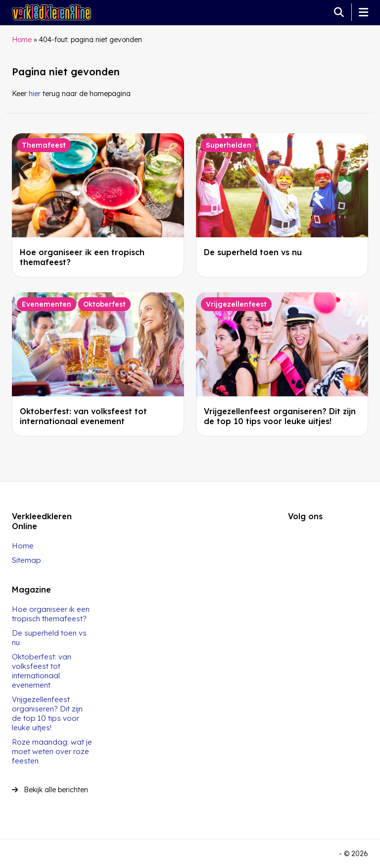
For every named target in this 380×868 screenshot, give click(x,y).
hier (35, 94)
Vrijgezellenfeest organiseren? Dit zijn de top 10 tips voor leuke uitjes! (280, 416)
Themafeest (44, 145)
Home (22, 40)
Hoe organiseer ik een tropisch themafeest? (51, 614)
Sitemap (26, 560)
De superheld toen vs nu (253, 252)
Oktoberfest (104, 304)
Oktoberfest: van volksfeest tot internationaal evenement (83, 416)
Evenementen (47, 304)
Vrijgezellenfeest (236, 304)
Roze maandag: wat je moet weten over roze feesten (52, 751)
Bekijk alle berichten (50, 790)
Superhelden (229, 145)
